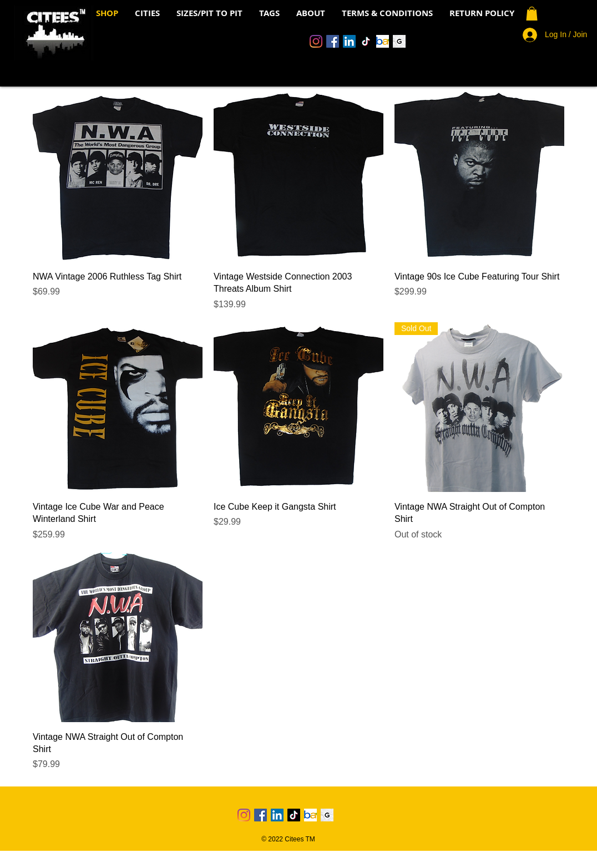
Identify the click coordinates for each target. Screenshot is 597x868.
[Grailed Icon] (399, 41)
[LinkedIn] (349, 41)
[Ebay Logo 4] (383, 41)
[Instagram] (316, 41)
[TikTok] (366, 41)
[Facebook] (333, 41)
